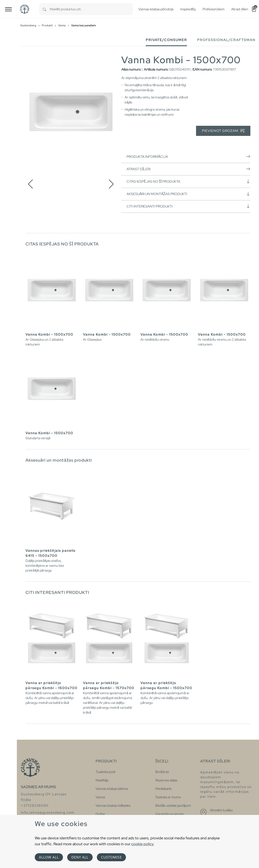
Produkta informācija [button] (188, 157)
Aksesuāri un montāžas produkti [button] (188, 194)
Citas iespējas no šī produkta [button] (188, 181)
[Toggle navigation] (8, 9)
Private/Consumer (166, 40)
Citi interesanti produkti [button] (188, 206)
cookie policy (142, 844)
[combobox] (91, 9)
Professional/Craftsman (226, 40)
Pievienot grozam (223, 131)
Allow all (49, 857)
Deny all (80, 857)
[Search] (44, 9)
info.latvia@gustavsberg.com (48, 812)
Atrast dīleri (188, 169)
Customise (111, 857)
